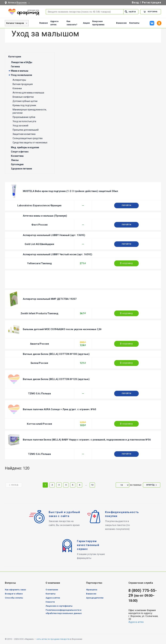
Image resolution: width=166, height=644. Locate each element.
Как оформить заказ (15, 590)
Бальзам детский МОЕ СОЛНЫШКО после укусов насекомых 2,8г (62, 329)
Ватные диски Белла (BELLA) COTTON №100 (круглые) (56, 354)
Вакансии (121, 23)
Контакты (134, 23)
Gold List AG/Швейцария (39, 244)
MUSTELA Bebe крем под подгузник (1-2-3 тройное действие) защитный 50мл (70, 191)
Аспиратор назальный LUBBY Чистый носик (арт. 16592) (58, 254)
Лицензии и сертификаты (59, 606)
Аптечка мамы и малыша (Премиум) (45, 216)
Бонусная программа (98, 23)
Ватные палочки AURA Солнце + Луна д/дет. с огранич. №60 (59, 409)
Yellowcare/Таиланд (39, 263)
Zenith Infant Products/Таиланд (39, 313)
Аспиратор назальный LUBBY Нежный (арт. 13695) (54, 235)
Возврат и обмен (14, 594)
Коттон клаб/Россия (39, 424)
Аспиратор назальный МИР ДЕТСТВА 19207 (50, 299)
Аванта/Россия (39, 344)
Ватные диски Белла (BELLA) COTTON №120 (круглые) (56, 379)
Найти (130, 12)
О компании (52, 590)
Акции (86, 23)
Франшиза (92, 590)
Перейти (126, 205)
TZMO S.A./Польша (39, 394)
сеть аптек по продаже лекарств (53, 639)
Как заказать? (72, 23)
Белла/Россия (39, 363)
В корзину (126, 263)
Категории (15, 57)
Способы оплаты (14, 598)
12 (92, 485)
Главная (43, 23)
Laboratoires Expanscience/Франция (39, 205)
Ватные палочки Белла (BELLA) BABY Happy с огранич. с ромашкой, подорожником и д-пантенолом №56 (87, 440)
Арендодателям (95, 598)
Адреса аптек (54, 23)
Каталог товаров (15, 23)
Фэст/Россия (39, 225)
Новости (50, 602)
